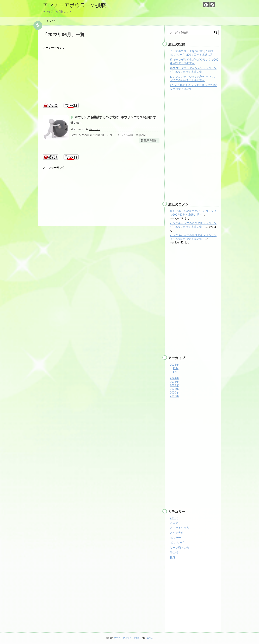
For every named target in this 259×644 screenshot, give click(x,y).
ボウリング (94, 129)
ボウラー (175, 538)
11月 (176, 368)
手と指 (174, 553)
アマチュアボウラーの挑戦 (75, 5)
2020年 (174, 393)
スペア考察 (177, 533)
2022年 (174, 385)
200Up (174, 518)
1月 (175, 372)
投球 (173, 558)
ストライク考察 (180, 528)
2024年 (174, 378)
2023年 (174, 382)
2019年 (174, 396)
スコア (174, 523)
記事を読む (151, 141)
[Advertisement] (101, 74)
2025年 (174, 365)
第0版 (149, 638)
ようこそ (51, 21)
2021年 (174, 389)
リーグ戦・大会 (180, 548)
